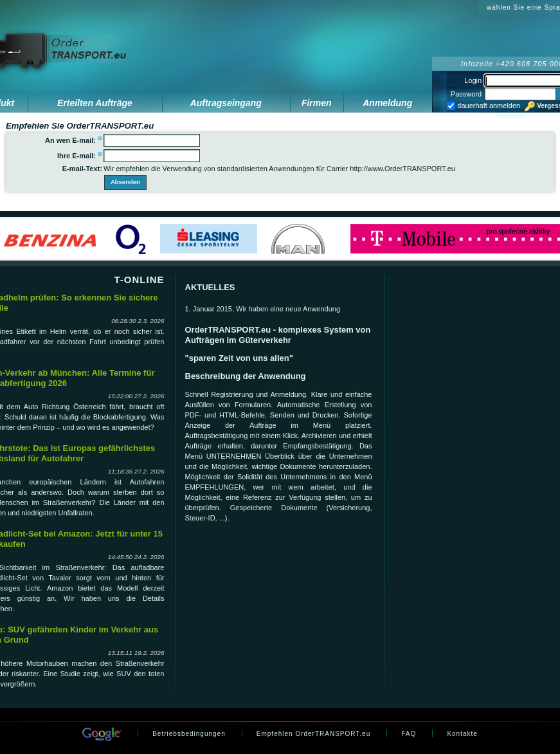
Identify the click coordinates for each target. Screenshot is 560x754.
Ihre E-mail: (77, 156)
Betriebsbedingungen (189, 734)
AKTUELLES (210, 287)
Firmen (317, 103)
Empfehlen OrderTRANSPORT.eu (313, 734)
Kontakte (462, 734)
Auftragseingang (226, 103)
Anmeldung (387, 103)
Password (466, 94)
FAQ (409, 734)
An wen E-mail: (70, 140)
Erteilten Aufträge (95, 103)
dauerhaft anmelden (488, 106)
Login (473, 80)
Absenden (125, 182)
